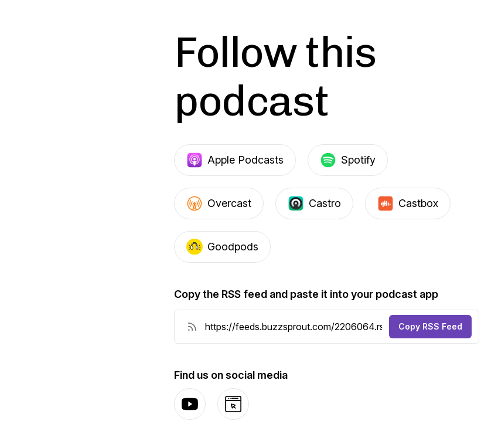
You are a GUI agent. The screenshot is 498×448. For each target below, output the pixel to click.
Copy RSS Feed (430, 326)
